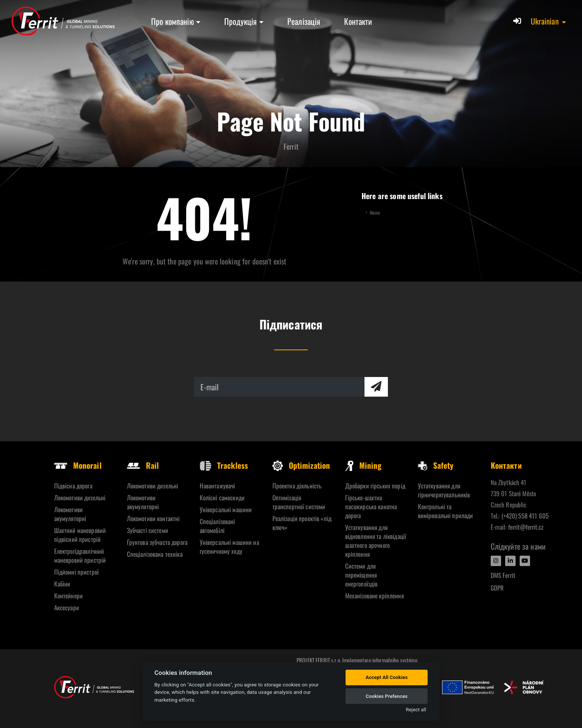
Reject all (416, 710)
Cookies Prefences (387, 696)
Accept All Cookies (387, 677)
